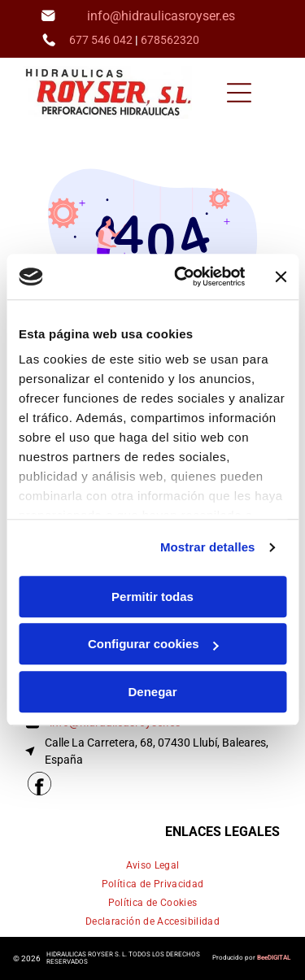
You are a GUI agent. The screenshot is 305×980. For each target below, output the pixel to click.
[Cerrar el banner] (281, 277)
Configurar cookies (153, 645)
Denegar (152, 692)
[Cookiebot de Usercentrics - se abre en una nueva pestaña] (182, 277)
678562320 (170, 40)
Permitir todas (152, 597)
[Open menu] (239, 93)
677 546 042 (101, 40)
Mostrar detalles (208, 548)
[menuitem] (153, 866)
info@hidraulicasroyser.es (161, 16)
